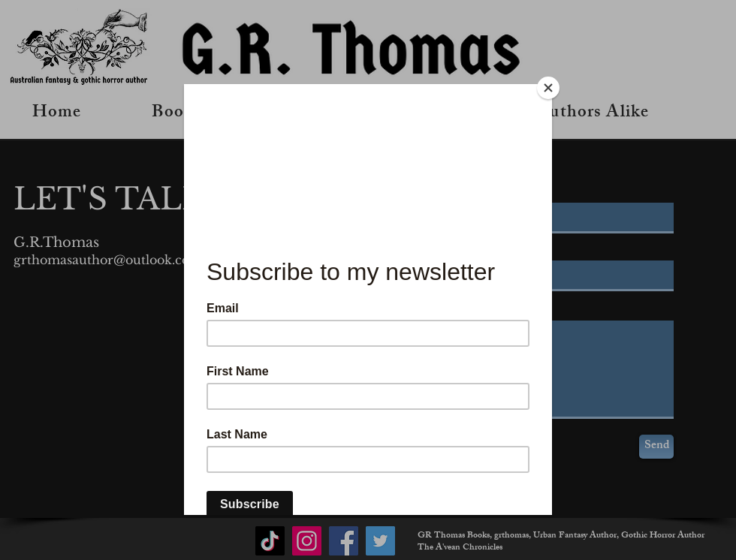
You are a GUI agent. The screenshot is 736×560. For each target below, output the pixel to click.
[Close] (548, 88)
